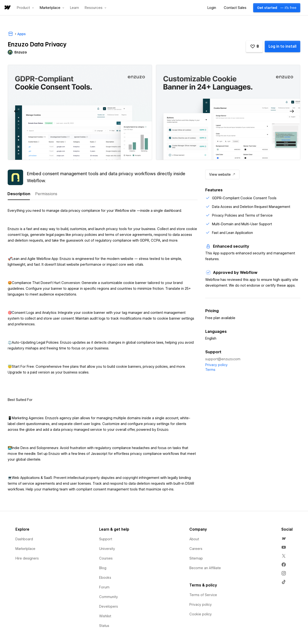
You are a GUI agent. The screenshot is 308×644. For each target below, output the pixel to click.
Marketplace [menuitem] (25, 549)
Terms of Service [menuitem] (203, 595)
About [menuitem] (194, 539)
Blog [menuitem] (103, 568)
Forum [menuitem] (104, 587)
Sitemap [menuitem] (196, 558)
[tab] (19, 194)
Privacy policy (216, 365)
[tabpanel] (103, 348)
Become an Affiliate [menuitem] (205, 568)
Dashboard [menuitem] (24, 539)
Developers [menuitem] (109, 606)
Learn (74, 8)
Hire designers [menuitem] (27, 558)
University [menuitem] (107, 549)
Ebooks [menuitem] (105, 578)
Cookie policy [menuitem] (201, 614)
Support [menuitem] (106, 539)
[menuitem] (284, 539)
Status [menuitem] (104, 626)
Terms (210, 370)
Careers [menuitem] (196, 549)
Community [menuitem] (109, 597)
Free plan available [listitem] (220, 318)
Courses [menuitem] (106, 558)
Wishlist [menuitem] (105, 616)
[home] (7, 8)
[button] (25, 8)
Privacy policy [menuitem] (201, 605)
